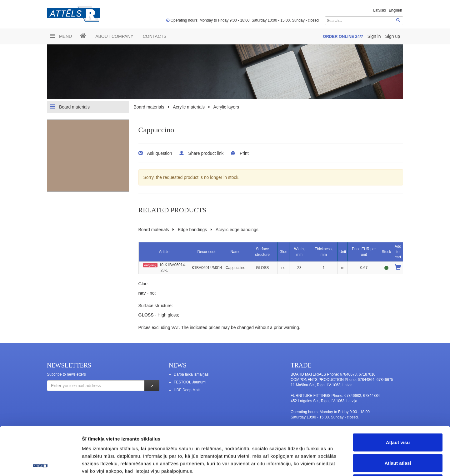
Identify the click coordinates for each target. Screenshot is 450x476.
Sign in (375, 36)
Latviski (379, 10)
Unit (343, 252)
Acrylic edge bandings (237, 230)
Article (164, 252)
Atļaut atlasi (398, 415)
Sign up (393, 36)
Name (235, 252)
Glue (283, 252)
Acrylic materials (189, 107)
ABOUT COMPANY (114, 36)
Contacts (155, 36)
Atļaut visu (398, 394)
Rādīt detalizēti (340, 464)
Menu (61, 36)
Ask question (159, 153)
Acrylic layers (226, 107)
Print (244, 153)
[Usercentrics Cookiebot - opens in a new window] (40, 464)
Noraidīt (398, 435)
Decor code (207, 252)
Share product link (206, 153)
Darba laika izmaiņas (191, 374)
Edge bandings (192, 230)
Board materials (70, 107)
